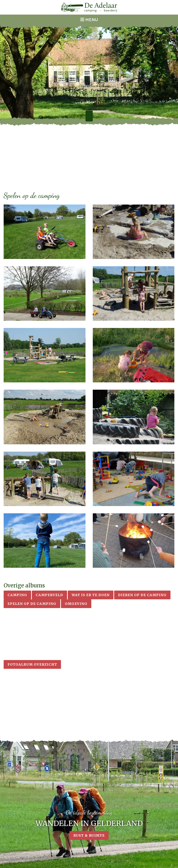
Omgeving (76, 604)
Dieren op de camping (142, 595)
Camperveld (49, 595)
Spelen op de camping (32, 604)
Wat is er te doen (91, 595)
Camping (17, 595)
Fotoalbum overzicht (32, 664)
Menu (89, 20)
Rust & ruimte (89, 836)
